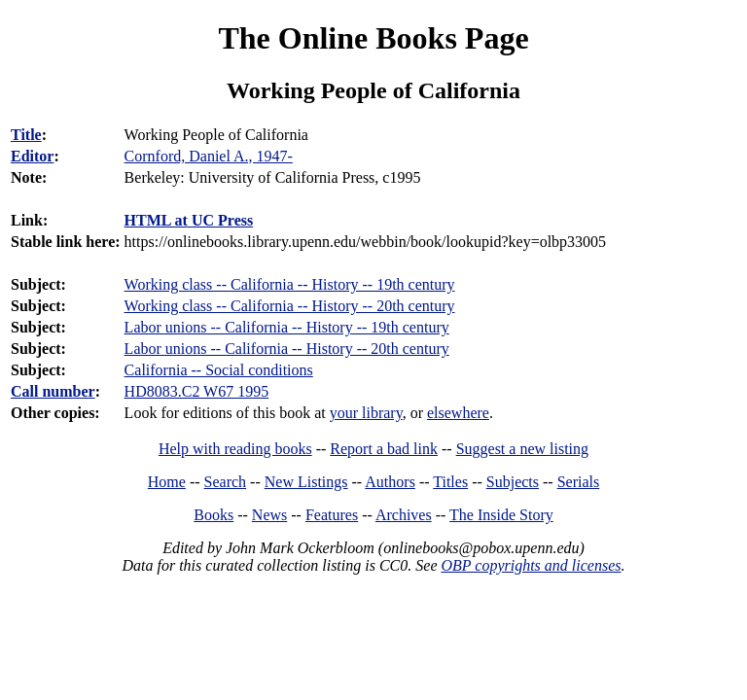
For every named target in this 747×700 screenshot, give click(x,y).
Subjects (513, 482)
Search (226, 482)
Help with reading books (235, 449)
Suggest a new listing (522, 449)
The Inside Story (501, 515)
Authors (390, 482)
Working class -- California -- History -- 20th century (290, 306)
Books (213, 515)
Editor (32, 156)
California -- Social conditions (219, 370)
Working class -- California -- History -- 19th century (290, 284)
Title (26, 135)
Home (167, 482)
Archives (404, 515)
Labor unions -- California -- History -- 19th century (287, 327)
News (269, 515)
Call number (53, 391)
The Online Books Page (373, 38)
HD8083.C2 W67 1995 (197, 391)
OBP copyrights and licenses (531, 565)
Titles (450, 482)
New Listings (306, 482)
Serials (579, 482)
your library (366, 413)
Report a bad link (384, 449)
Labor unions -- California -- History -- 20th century (287, 349)
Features (332, 515)
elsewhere (458, 413)
